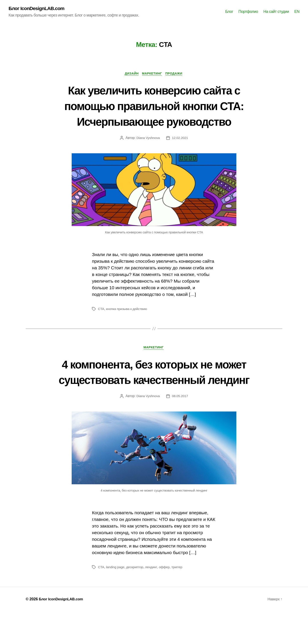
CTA (101, 325)
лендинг (152, 600)
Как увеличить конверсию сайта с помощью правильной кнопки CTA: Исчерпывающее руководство (154, 114)
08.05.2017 (180, 429)
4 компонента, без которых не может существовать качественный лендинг (154, 396)
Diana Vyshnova (148, 154)
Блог (229, 12)
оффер (166, 600)
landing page (115, 600)
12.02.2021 (180, 154)
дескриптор (136, 600)
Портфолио (248, 12)
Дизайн (131, 74)
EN (297, 12)
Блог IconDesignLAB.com (38, 9)
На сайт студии (276, 12)
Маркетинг (152, 74)
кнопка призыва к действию (127, 325)
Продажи (176, 74)
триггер (178, 600)
